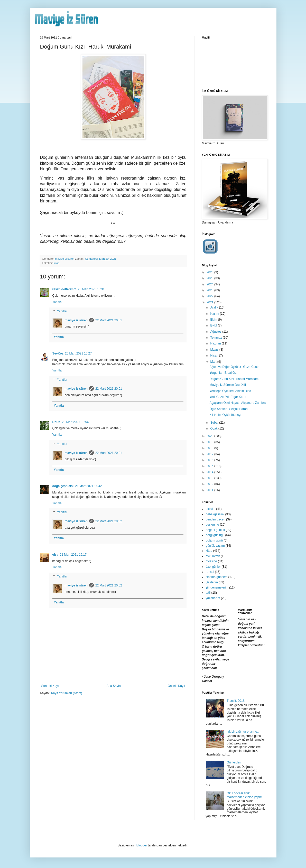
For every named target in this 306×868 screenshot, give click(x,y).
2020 (210, 436)
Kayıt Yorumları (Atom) (67, 693)
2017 (210, 454)
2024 (210, 284)
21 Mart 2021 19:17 (73, 555)
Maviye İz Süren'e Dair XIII (228, 385)
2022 (210, 296)
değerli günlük (215, 530)
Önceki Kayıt (176, 686)
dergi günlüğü (215, 535)
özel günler (213, 567)
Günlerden (234, 762)
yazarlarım (213, 598)
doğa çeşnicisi (63, 486)
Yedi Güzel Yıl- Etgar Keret (228, 397)
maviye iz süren (76, 320)
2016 (210, 460)
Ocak (214, 428)
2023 (210, 290)
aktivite (211, 509)
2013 (210, 478)
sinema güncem (217, 577)
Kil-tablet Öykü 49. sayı (225, 415)
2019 (210, 442)
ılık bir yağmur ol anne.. (243, 732)
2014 (210, 472)
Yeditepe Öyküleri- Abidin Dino (230, 391)
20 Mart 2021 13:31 (91, 289)
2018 (210, 448)
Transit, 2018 (236, 701)
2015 (210, 466)
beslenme (212, 525)
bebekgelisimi (215, 514)
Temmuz (216, 338)
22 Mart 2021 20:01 (109, 320)
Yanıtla (57, 302)
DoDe (56, 422)
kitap (57, 263)
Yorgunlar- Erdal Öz (223, 373)
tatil (208, 593)
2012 (210, 484)
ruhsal (210, 572)
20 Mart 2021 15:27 (78, 353)
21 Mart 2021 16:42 (88, 486)
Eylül (214, 325)
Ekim (214, 320)
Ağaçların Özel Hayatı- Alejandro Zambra (238, 403)
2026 (210, 272)
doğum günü (214, 540)
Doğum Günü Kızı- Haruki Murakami (234, 379)
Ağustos (216, 332)
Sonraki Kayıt (50, 686)
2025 (210, 278)
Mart (214, 362)
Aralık (215, 307)
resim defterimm (64, 289)
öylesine (211, 561)
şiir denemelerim (217, 587)
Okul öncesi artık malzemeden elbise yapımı (245, 795)
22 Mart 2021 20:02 (109, 521)
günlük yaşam (215, 546)
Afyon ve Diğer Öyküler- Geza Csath (234, 367)
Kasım (215, 314)
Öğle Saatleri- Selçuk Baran (228, 409)
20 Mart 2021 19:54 (75, 422)
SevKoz (58, 353)
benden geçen (216, 519)
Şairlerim (212, 582)
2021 (210, 302)
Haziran (216, 343)
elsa (55, 555)
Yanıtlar (62, 311)
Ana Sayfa (113, 686)
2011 (210, 490)
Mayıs (215, 350)
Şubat (215, 423)
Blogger (142, 845)
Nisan (215, 356)
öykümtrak (213, 556)
